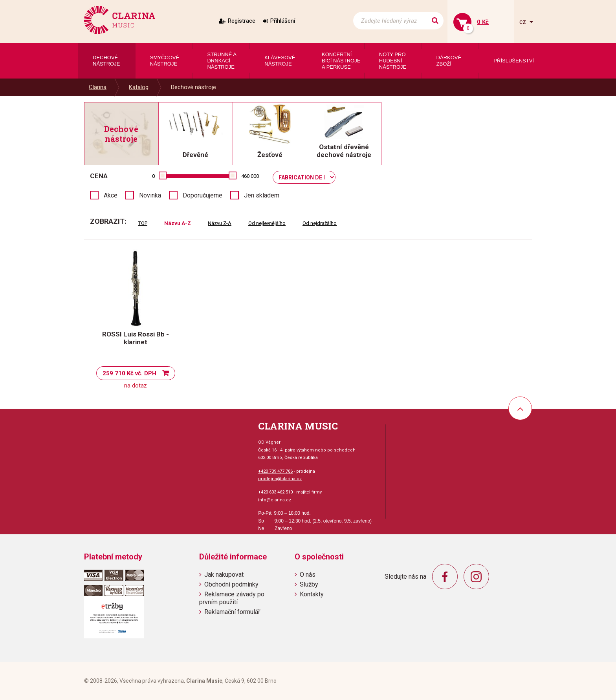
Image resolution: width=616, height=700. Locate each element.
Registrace (242, 21)
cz (523, 22)
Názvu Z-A (220, 223)
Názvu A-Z (178, 223)
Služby (309, 584)
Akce (111, 195)
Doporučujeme (203, 195)
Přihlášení (283, 21)
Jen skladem (262, 195)
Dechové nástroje (193, 87)
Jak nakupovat (224, 575)
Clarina (98, 87)
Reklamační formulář (232, 612)
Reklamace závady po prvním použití (232, 598)
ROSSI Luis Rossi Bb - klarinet (136, 338)
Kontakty (312, 594)
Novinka (150, 195)
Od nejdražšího (320, 223)
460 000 (250, 176)
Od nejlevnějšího (267, 223)
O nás (308, 575)
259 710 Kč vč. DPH (129, 373)
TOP (143, 223)
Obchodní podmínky (231, 584)
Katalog (139, 87)
